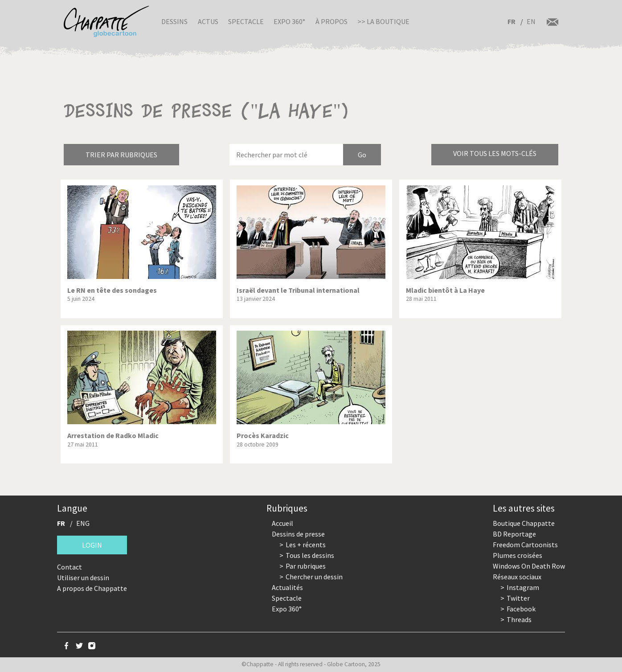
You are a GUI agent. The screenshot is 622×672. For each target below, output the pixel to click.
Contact (70, 567)
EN (531, 21)
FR (512, 21)
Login (92, 545)
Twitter (518, 598)
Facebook (521, 609)
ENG (83, 523)
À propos (331, 21)
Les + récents (306, 545)
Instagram (523, 587)
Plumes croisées (518, 555)
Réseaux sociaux (517, 577)
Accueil (282, 523)
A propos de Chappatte (92, 588)
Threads (519, 619)
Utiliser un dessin (83, 578)
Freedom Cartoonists (525, 545)
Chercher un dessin (314, 577)
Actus (208, 21)
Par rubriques (306, 566)
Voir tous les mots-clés (495, 153)
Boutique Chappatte (524, 523)
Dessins (174, 21)
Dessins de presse (298, 534)
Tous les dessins (310, 555)
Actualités (287, 587)
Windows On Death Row (529, 566)
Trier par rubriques (121, 155)
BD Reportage (514, 534)
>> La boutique (383, 21)
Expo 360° (289, 21)
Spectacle (246, 21)
